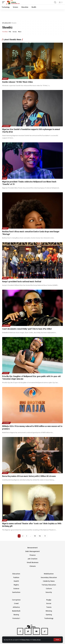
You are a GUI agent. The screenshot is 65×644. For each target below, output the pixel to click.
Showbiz (6, 126)
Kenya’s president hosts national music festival (22, 281)
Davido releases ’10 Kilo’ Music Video (18, 82)
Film (10, 32)
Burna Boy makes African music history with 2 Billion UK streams (29, 476)
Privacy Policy (26, 640)
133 (35, 536)
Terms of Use (36, 640)
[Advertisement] (32, 14)
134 (40, 536)
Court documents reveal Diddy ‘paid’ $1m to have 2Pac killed (27, 329)
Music (20, 32)
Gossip (15, 32)
